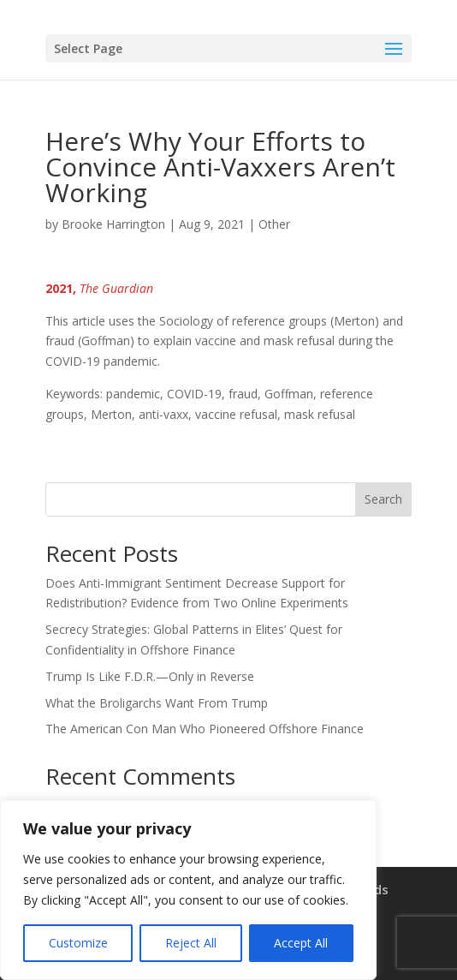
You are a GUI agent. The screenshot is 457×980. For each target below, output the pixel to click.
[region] (188, 890)
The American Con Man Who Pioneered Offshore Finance (205, 729)
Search (383, 499)
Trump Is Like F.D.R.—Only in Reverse (150, 676)
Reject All (191, 943)
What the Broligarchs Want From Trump (157, 703)
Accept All (301, 943)
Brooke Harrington (113, 224)
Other (274, 224)
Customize (78, 943)
